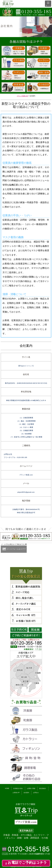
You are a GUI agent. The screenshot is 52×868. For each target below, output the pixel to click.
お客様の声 (16, 793)
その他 (45, 838)
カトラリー (39, 835)
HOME (7, 788)
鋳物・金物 (23, 838)
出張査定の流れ (18, 788)
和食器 (15, 835)
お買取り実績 (31, 788)
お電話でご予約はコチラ (26, 863)
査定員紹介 (43, 788)
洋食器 (7, 835)
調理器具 (35, 838)
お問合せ (36, 793)
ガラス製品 (26, 835)
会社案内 (26, 793)
